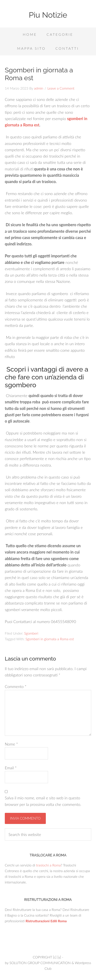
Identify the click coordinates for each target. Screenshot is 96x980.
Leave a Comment (61, 88)
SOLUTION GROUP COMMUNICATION (40, 963)
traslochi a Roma (48, 865)
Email (11, 768)
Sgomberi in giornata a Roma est (50, 639)
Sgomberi (31, 633)
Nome (11, 744)
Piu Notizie (48, 15)
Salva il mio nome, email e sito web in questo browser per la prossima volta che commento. (43, 801)
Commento (16, 686)
